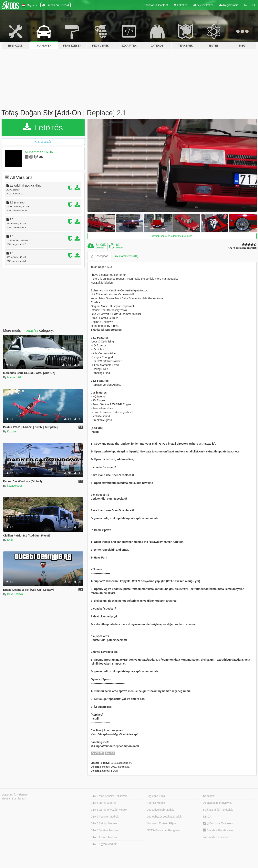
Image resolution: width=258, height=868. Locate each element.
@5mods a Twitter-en (218, 823)
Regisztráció (229, 5)
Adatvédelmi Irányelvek (217, 803)
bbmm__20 (14, 377)
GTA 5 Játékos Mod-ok (104, 830)
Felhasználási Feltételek (218, 810)
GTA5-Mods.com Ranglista (163, 830)
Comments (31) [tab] (127, 256)
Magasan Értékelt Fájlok (162, 823)
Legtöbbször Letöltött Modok (164, 817)
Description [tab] (99, 256)
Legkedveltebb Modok (160, 810)
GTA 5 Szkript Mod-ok (104, 823)
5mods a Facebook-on (219, 830)
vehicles (32, 331)
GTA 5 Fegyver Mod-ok (105, 817)
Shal (10, 540)
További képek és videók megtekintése (172, 236)
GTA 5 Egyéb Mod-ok (103, 844)
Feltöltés (181, 5)
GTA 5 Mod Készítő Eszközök (108, 796)
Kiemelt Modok (156, 803)
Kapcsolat (209, 796)
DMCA (207, 817)
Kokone (12, 431)
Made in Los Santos (14, 798)
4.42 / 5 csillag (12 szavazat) (242, 248)
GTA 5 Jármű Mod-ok (103, 803)
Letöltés (43, 128)
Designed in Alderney (15, 795)
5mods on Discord (216, 837)
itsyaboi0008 (15, 486)
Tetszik (119, 248)
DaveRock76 (15, 594)
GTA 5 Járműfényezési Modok (109, 810)
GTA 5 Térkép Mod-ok (104, 837)
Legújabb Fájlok (157, 796)
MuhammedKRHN (39, 152)
